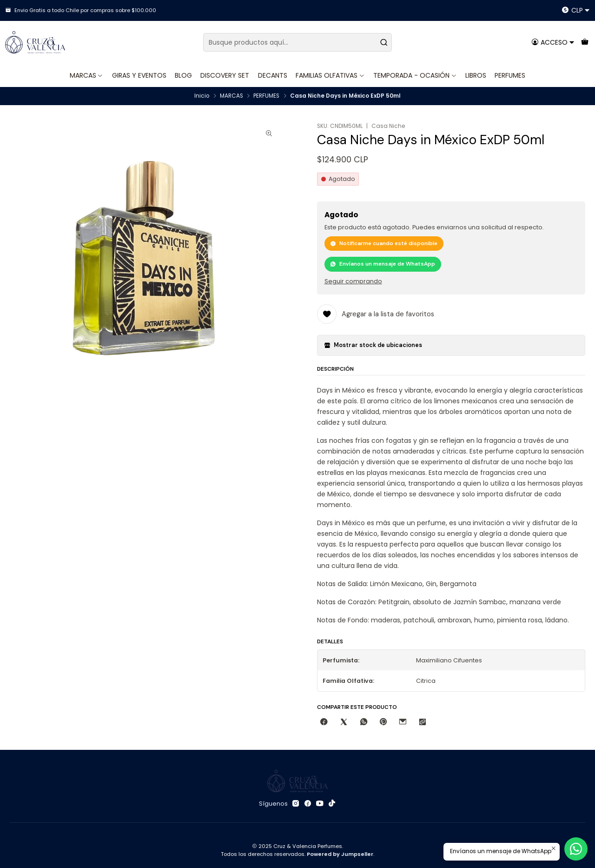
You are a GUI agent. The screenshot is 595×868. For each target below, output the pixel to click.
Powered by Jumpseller (340, 854)
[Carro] (585, 42)
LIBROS (476, 75)
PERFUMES (510, 75)
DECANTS (273, 75)
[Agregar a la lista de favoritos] (376, 314)
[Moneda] (576, 10)
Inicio (202, 96)
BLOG (183, 75)
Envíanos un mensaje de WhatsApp (383, 264)
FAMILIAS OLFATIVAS (330, 75)
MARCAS (87, 75)
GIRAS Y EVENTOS (139, 75)
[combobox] (297, 42)
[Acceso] (553, 42)
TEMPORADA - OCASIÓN (415, 75)
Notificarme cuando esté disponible (384, 243)
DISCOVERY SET (225, 75)
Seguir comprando (353, 282)
